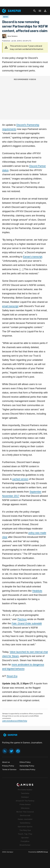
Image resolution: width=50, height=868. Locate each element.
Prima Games (25, 804)
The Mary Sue (25, 830)
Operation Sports (25, 826)
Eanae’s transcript (33, 257)
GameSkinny (25, 823)
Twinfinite (25, 793)
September (35, 492)
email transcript (10, 306)
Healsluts (37, 591)
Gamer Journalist (25, 819)
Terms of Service (9, 769)
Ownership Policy (27, 766)
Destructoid (25, 815)
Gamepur (25, 797)
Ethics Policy (25, 762)
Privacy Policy (8, 766)
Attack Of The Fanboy (25, 801)
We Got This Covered (25, 812)
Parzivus (22, 619)
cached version (20, 479)
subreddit (27, 623)
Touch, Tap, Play (25, 834)
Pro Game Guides (25, 790)
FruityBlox (25, 841)
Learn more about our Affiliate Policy (15, 721)
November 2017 (11, 496)
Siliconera (25, 808)
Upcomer (25, 837)
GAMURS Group (42, 852)
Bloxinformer (25, 845)
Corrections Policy (27, 769)
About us (6, 762)
